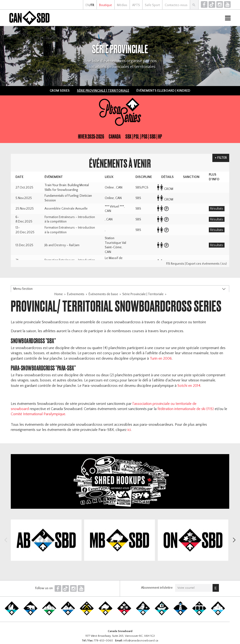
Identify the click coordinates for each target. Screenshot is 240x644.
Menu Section (23, 289)
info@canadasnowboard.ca (141, 641)
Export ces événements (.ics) (207, 264)
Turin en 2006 (161, 358)
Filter (222, 158)
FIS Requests (175, 264)
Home (59, 294)
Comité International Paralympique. (38, 414)
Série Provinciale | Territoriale (143, 294)
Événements (76, 294)
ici (129, 430)
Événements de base (103, 294)
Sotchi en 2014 (189, 386)
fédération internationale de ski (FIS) (186, 409)
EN (87, 5)
